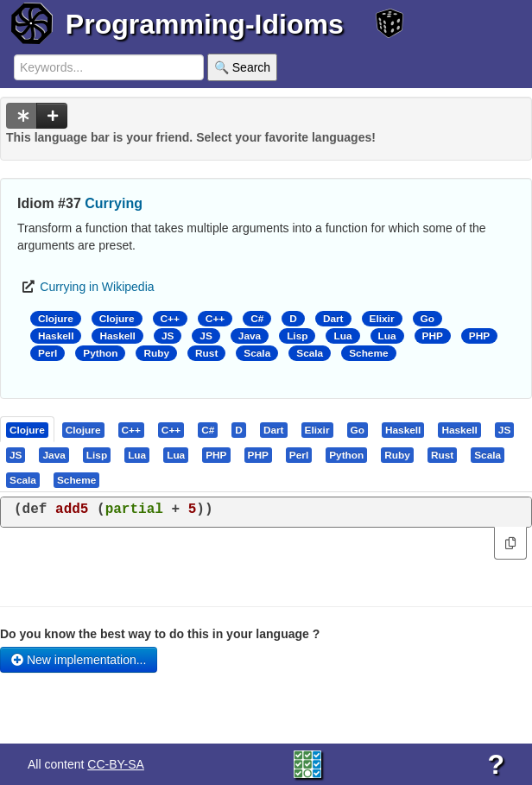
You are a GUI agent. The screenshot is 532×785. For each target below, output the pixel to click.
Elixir (382, 319)
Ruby (156, 353)
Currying (114, 203)
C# (257, 319)
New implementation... (79, 660)
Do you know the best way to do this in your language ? (160, 634)
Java (250, 336)
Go (427, 319)
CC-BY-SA (116, 764)
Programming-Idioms (205, 24)
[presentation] (27, 429)
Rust (206, 353)
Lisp (297, 336)
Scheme (368, 353)
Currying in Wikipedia (97, 287)
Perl (47, 353)
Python (100, 353)
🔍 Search (242, 67)
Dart (333, 319)
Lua (342, 336)
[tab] (28, 429)
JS (168, 336)
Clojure (56, 319)
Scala (257, 353)
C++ (170, 319)
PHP (433, 336)
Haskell (56, 336)
